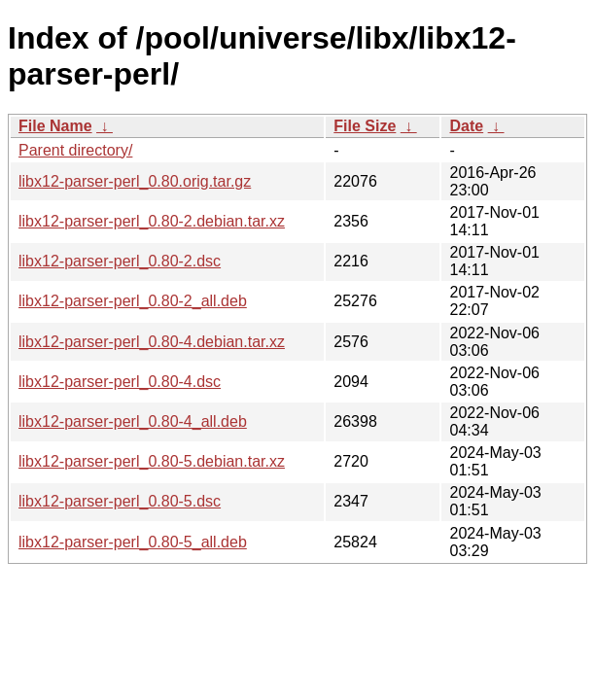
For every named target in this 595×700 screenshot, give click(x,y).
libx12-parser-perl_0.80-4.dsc (120, 382)
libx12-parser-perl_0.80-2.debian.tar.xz (152, 221)
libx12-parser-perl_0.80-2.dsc (120, 261)
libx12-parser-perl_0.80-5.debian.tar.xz (152, 461)
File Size (365, 126)
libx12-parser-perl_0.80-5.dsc (120, 501)
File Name (55, 126)
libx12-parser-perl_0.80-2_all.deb (133, 301)
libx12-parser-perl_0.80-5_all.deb (133, 542)
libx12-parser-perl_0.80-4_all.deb (133, 421)
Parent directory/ (75, 150)
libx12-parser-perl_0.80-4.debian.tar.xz (152, 342)
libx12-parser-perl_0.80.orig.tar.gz (135, 181)
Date (466, 126)
